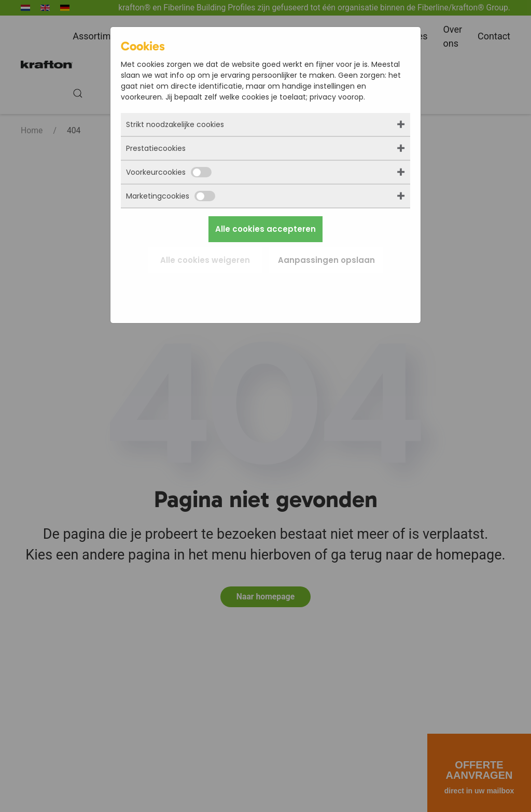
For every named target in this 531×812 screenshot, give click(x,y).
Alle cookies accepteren (265, 229)
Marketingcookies (171, 196)
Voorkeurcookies (169, 172)
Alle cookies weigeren (205, 260)
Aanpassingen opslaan (326, 260)
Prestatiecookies (156, 148)
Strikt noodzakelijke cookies (175, 124)
